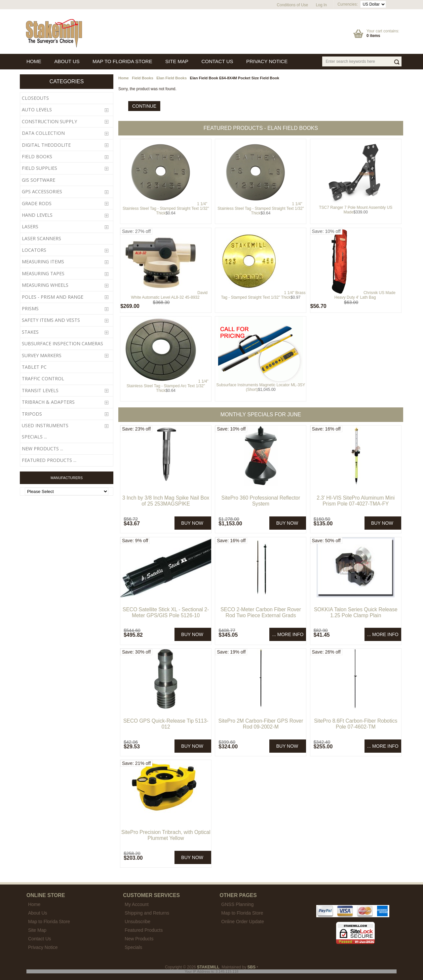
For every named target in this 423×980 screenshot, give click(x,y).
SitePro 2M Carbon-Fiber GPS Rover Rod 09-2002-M (261, 724)
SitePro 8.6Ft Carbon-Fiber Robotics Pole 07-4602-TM (356, 724)
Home (124, 78)
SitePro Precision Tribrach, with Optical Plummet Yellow (166, 835)
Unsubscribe (137, 922)
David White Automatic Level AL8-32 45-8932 (169, 295)
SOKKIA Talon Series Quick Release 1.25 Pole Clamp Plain (356, 612)
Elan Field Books (172, 78)
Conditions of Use (293, 5)
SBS (252, 967)
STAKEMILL (208, 967)
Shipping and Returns (147, 913)
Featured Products (144, 930)
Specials (133, 947)
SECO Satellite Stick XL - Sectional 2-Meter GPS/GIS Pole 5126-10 (166, 612)
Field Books (143, 78)
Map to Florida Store (242, 913)
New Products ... (42, 449)
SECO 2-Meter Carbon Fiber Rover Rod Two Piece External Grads (261, 612)
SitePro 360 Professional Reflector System (261, 501)
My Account (136, 904)
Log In (321, 5)
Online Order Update (243, 922)
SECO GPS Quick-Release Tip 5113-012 (166, 724)
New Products (139, 939)
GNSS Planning (238, 904)
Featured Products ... (49, 460)
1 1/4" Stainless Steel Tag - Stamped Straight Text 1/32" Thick (166, 208)
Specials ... (34, 437)
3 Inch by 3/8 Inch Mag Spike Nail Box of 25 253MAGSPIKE (166, 501)
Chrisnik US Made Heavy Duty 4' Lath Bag (365, 295)
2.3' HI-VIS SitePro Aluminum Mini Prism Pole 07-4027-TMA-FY (356, 501)
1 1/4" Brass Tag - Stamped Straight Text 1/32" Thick (263, 295)
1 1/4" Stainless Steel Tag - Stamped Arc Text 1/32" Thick (168, 386)
